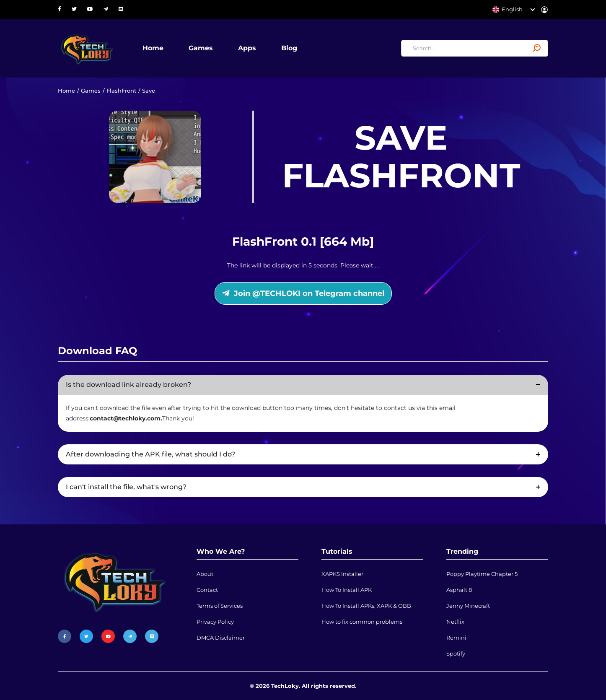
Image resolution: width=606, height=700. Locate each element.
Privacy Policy (215, 622)
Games (201, 48)
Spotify (456, 653)
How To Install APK (347, 590)
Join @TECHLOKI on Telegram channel (303, 293)
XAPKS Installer (342, 574)
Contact (207, 590)
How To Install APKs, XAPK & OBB (366, 606)
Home (153, 48)
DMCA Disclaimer (221, 638)
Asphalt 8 (459, 590)
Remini (456, 638)
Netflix (455, 622)
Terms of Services (220, 606)
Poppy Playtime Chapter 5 (482, 574)
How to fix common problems (362, 622)
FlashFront (121, 91)
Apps (247, 48)
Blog (289, 48)
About (205, 574)
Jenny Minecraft (468, 606)
